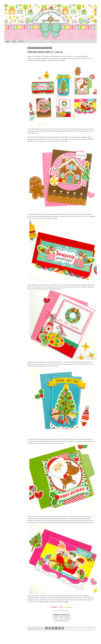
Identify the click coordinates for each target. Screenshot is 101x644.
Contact (21, 41)
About (14, 41)
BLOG (57, 611)
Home (8, 41)
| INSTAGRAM (63, 611)
